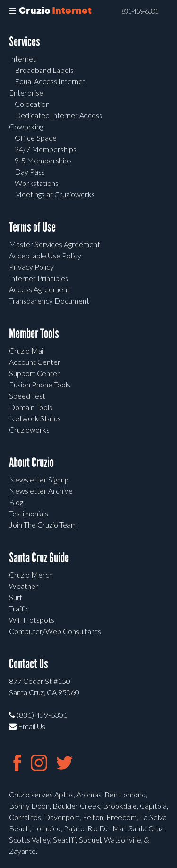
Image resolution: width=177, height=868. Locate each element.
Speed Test (27, 396)
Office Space (36, 138)
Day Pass (30, 172)
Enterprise (26, 92)
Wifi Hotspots (32, 620)
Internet (22, 59)
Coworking (26, 126)
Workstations (37, 183)
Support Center (34, 373)
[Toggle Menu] (13, 11)
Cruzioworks (29, 430)
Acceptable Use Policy (45, 255)
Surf (16, 597)
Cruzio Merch (31, 575)
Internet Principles (39, 278)
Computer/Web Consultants (55, 631)
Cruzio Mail (27, 350)
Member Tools (34, 334)
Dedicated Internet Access (59, 115)
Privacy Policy (31, 267)
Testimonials (29, 513)
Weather (24, 586)
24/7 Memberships (46, 149)
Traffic (19, 608)
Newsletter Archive (41, 491)
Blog (16, 502)
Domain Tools (31, 407)
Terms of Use (32, 227)
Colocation (32, 104)
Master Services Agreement (55, 244)
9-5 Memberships (43, 160)
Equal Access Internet (50, 81)
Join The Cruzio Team (43, 525)
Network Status (35, 418)
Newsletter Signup (39, 479)
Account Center (35, 362)
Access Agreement (39, 289)
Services (25, 42)
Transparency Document (49, 301)
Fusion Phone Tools (40, 384)
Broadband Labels (44, 70)
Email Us (27, 726)
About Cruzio (31, 462)
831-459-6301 (140, 11)
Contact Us (29, 664)
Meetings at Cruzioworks (55, 194)
